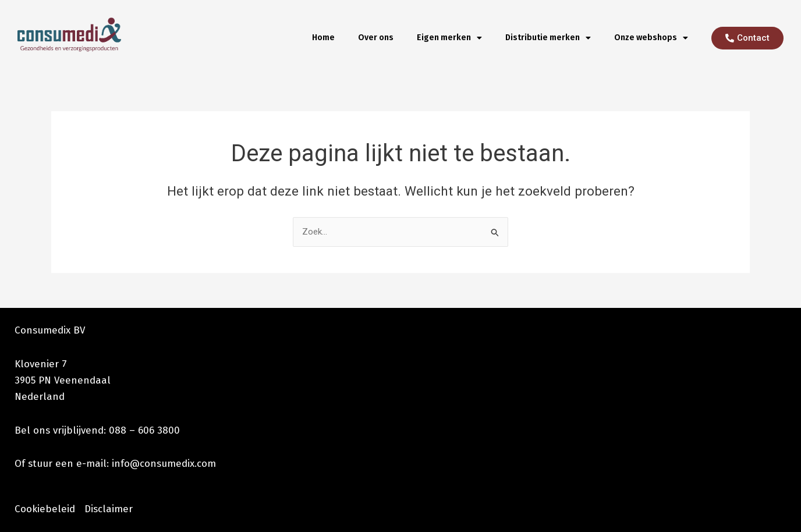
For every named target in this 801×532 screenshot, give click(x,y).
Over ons (376, 38)
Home (323, 38)
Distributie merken (548, 38)
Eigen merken (449, 38)
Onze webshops (651, 38)
